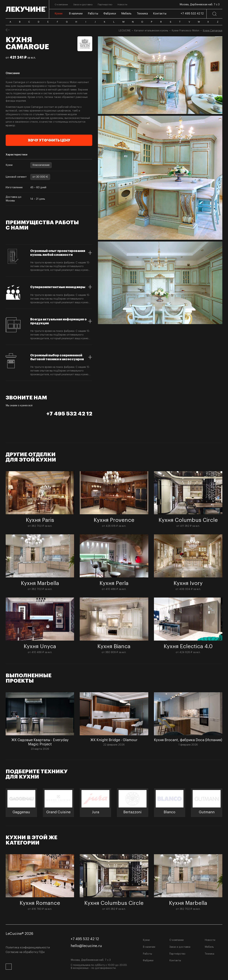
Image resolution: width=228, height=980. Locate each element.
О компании (176, 940)
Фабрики (148, 961)
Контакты (175, 961)
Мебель (209, 947)
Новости (210, 940)
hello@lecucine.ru (86, 946)
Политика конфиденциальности (28, 948)
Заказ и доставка (180, 947)
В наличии (149, 947)
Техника (209, 954)
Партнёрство (177, 954)
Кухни (146, 940)
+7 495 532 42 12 (192, 14)
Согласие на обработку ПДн (25, 952)
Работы (147, 954)
